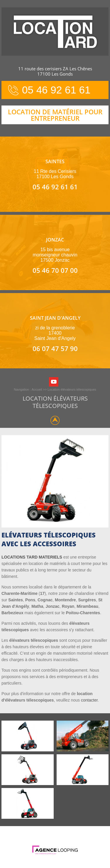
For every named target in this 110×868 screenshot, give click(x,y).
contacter (89, 700)
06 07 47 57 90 (55, 348)
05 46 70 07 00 (55, 270)
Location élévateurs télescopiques (72, 389)
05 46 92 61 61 (56, 90)
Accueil (37, 389)
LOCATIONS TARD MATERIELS (32, 557)
